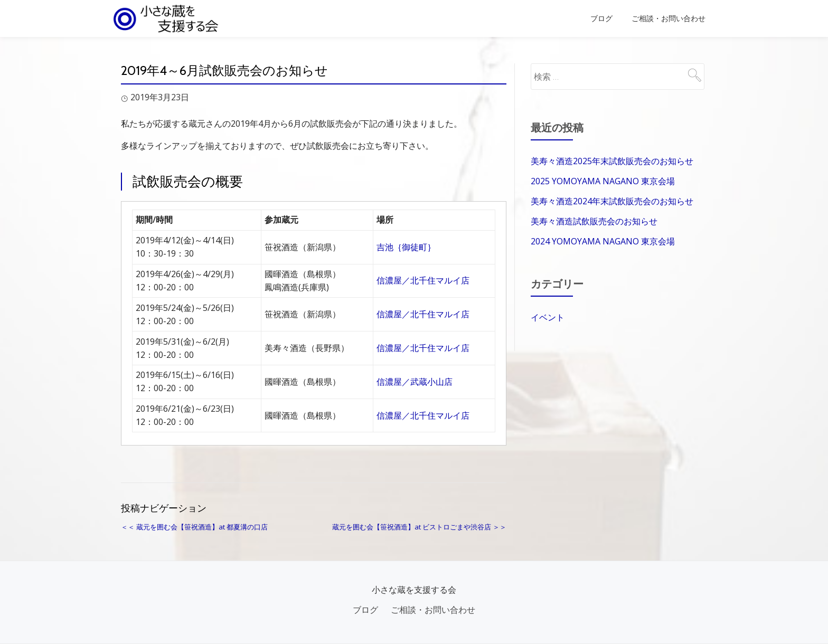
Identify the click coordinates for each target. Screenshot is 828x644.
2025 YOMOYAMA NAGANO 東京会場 (603, 181)
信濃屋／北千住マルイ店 (423, 280)
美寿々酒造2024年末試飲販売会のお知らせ (612, 201)
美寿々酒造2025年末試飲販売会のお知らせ (612, 161)
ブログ (601, 18)
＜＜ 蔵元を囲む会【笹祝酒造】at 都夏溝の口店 (194, 527)
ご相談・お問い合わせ (669, 18)
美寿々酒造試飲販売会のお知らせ (594, 221)
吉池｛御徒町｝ (406, 247)
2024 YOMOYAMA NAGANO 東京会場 (603, 241)
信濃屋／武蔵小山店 (415, 382)
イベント (548, 317)
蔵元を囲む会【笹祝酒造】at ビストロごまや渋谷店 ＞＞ (419, 527)
